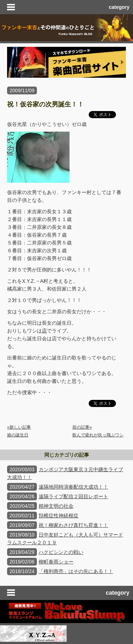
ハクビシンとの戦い (61, 552)
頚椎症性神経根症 (59, 516)
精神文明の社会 (56, 506)
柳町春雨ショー (56, 562)
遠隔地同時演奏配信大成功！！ (73, 487)
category (119, 7)
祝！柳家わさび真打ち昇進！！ (73, 525)
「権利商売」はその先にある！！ (76, 571)
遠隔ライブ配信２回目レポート (73, 496)
